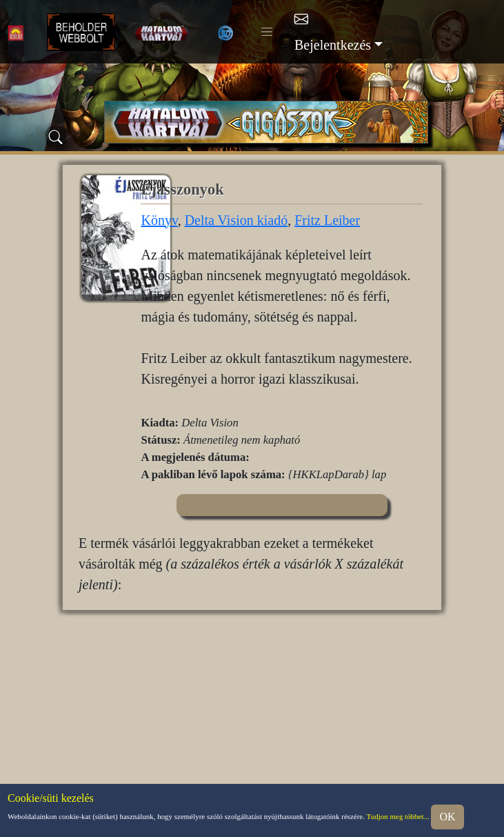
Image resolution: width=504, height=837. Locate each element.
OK (447, 817)
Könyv (159, 220)
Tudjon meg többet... (398, 816)
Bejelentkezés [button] (333, 45)
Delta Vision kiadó (236, 220)
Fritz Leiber (327, 220)
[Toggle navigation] (267, 32)
